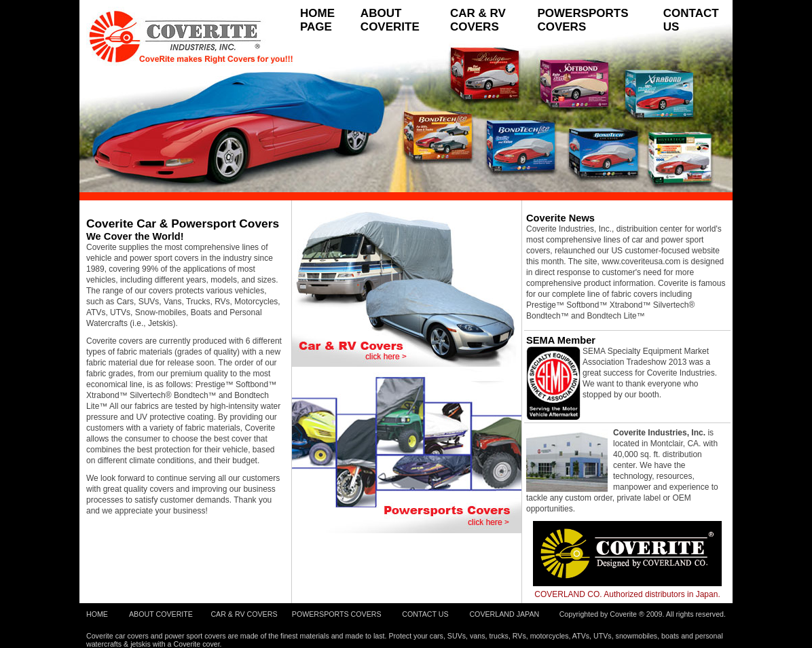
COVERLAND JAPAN (504, 614)
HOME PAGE (317, 20)
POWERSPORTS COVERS (583, 20)
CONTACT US (691, 20)
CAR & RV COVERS (478, 20)
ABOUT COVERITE (390, 20)
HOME (97, 614)
